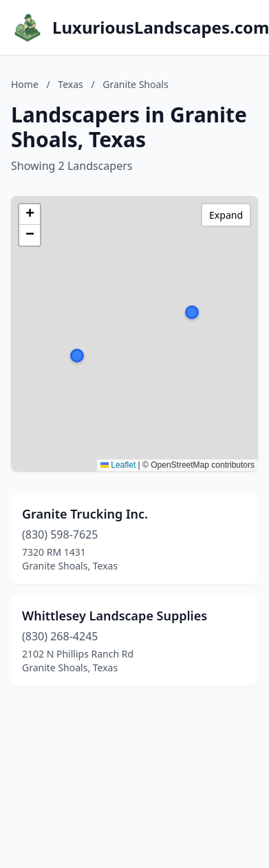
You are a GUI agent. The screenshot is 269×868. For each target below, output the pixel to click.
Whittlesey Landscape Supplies (115, 616)
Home (25, 84)
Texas (70, 84)
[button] (192, 312)
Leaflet (118, 465)
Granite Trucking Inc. (85, 514)
